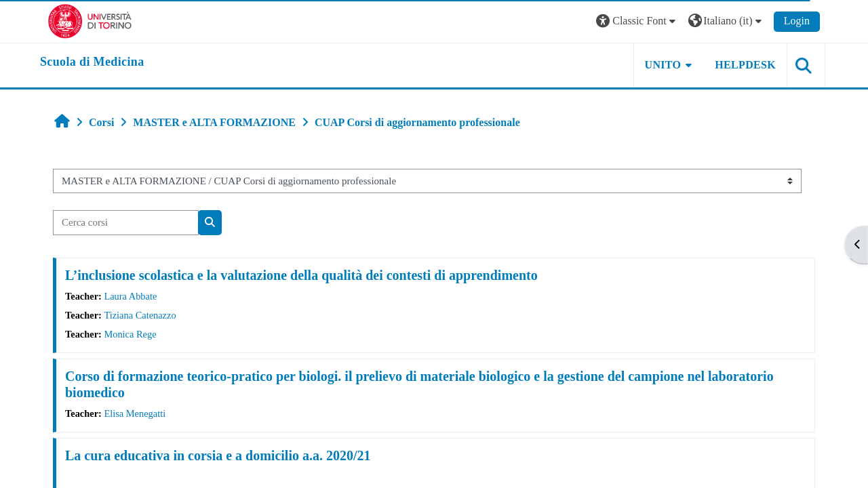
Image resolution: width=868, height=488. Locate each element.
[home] (92, 62)
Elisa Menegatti (135, 413)
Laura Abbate (130, 296)
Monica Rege (130, 334)
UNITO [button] (663, 65)
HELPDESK (745, 65)
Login (797, 21)
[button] (637, 21)
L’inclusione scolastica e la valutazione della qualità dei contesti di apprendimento (301, 275)
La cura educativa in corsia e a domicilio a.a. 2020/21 (218, 455)
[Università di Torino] (90, 20)
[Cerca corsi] (126, 223)
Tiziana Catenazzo (140, 315)
